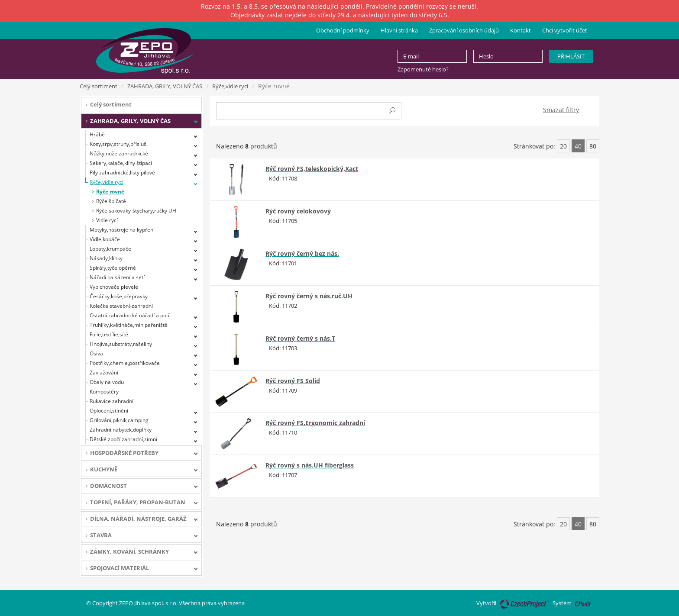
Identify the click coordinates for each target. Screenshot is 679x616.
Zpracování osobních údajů (464, 30)
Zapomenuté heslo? (423, 69)
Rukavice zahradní (112, 401)
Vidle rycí (107, 220)
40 (578, 146)
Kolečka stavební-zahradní (121, 306)
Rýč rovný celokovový (298, 211)
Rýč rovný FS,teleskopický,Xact (312, 169)
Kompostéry (104, 392)
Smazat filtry (561, 110)
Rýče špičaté (111, 201)
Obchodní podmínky (343, 30)
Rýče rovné (110, 192)
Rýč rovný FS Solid (293, 381)
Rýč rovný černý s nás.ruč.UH (309, 296)
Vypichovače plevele (114, 287)
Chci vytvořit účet (565, 30)
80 (593, 146)
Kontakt (521, 30)
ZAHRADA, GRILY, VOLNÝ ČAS (165, 86)
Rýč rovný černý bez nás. (302, 253)
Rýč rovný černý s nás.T (300, 338)
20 (563, 146)
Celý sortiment (99, 86)
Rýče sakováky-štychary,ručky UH (136, 211)
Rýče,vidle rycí (230, 86)
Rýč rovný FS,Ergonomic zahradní (315, 423)
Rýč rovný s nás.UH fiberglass (310, 465)
